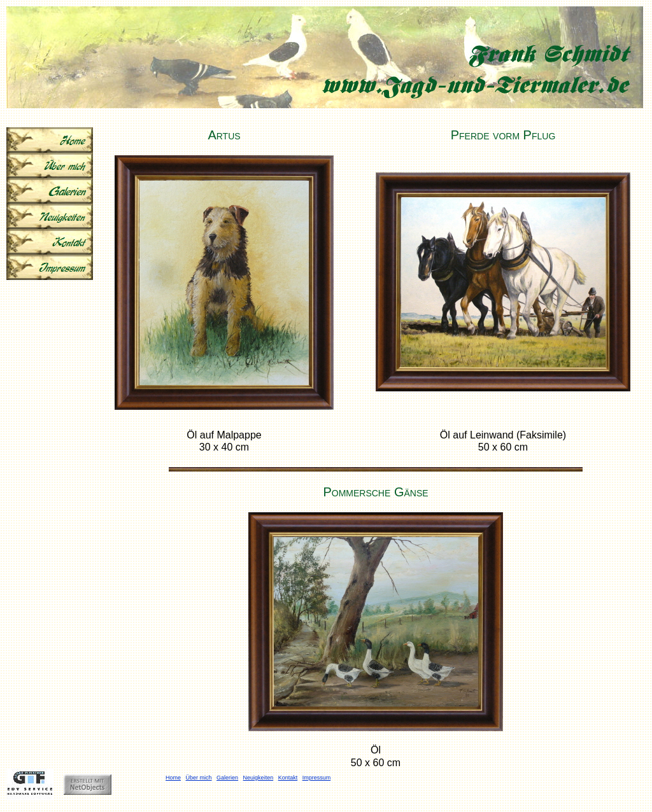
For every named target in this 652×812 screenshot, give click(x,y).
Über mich (199, 778)
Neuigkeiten (259, 778)
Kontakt (288, 778)
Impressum (317, 778)
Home (173, 778)
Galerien (227, 778)
